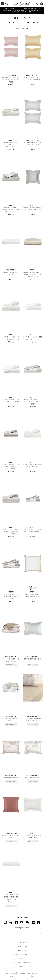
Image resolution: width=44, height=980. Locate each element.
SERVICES (22, 958)
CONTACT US (22, 946)
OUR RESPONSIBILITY (22, 954)
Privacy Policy (22, 973)
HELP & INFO (22, 942)
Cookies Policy (32, 973)
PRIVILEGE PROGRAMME (22, 962)
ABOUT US (22, 950)
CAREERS (22, 966)
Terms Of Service (11, 973)
